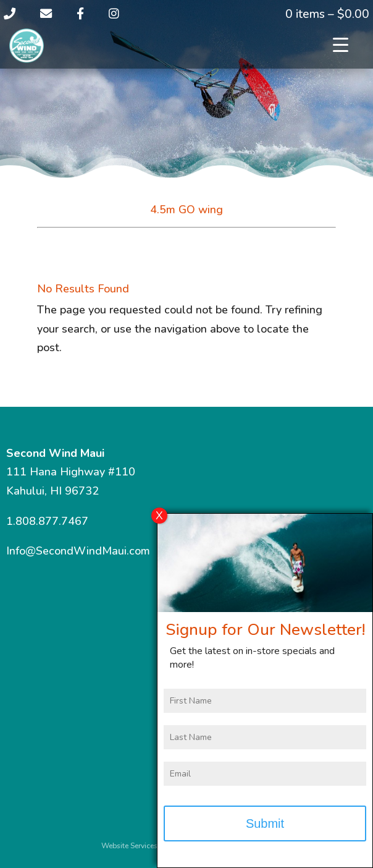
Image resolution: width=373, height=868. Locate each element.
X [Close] (159, 516)
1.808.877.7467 (47, 521)
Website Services (129, 846)
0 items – (327, 14)
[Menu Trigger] (341, 45)
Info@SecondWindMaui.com (78, 551)
